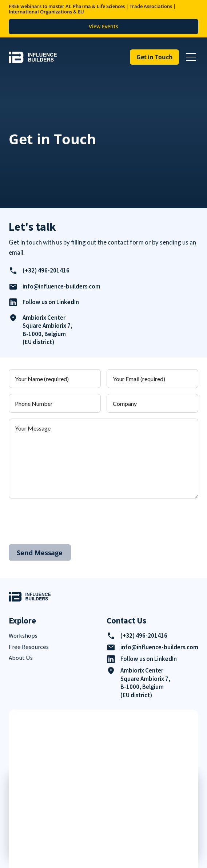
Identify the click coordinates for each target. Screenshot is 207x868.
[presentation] (64, 518)
